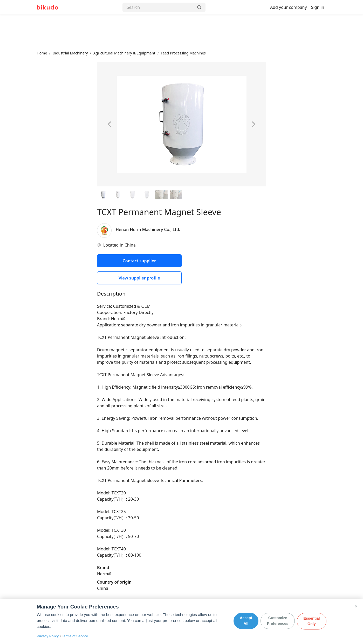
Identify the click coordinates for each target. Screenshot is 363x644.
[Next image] (253, 124)
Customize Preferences (278, 621)
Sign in (318, 7)
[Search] (158, 7)
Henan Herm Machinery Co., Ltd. (148, 229)
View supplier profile (139, 278)
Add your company (289, 7)
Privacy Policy (48, 636)
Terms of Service (75, 636)
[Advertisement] (182, 32)
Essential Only (311, 621)
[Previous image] (110, 124)
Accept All (246, 621)
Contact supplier (139, 261)
